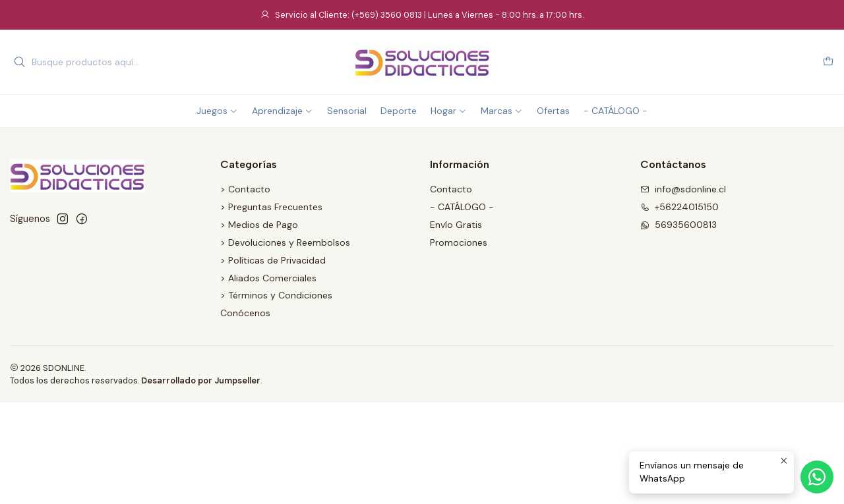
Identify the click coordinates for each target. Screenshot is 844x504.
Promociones (459, 242)
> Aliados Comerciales (268, 278)
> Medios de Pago (259, 225)
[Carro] (828, 62)
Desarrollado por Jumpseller (201, 380)
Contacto (451, 189)
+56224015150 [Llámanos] (679, 207)
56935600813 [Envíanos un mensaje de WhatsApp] (678, 225)
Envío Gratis (456, 225)
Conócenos (245, 313)
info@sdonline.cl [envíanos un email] (683, 189)
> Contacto (245, 189)
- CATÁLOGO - (462, 207)
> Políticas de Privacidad (273, 260)
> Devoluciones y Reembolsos (285, 242)
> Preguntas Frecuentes (271, 207)
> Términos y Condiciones (276, 295)
